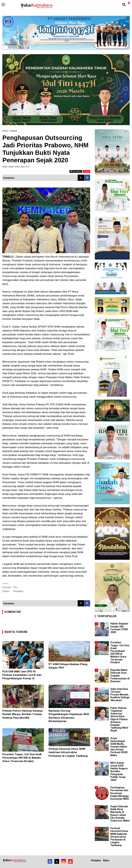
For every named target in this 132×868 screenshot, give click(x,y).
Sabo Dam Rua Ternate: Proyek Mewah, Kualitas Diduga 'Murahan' (120, 695)
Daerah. (14, 131)
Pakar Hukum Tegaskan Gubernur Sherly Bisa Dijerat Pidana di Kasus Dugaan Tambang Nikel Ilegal (119, 719)
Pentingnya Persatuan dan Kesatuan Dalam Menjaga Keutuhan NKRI (120, 793)
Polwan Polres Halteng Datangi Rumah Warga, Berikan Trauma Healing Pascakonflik (22, 714)
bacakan (76, 171)
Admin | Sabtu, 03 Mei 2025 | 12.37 (16, 167)
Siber (106, 860)
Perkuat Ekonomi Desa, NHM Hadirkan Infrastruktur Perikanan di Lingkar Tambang (68, 752)
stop (86, 171)
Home (5, 131)
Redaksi (96, 860)
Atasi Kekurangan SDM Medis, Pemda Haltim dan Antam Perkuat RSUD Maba (119, 747)
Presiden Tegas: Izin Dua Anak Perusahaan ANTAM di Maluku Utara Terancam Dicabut (22, 758)
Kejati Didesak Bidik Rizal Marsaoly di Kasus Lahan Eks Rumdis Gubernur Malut (120, 814)
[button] (129, 2)
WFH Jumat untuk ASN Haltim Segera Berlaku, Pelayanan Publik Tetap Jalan (119, 771)
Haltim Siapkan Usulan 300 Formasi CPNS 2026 (119, 628)
